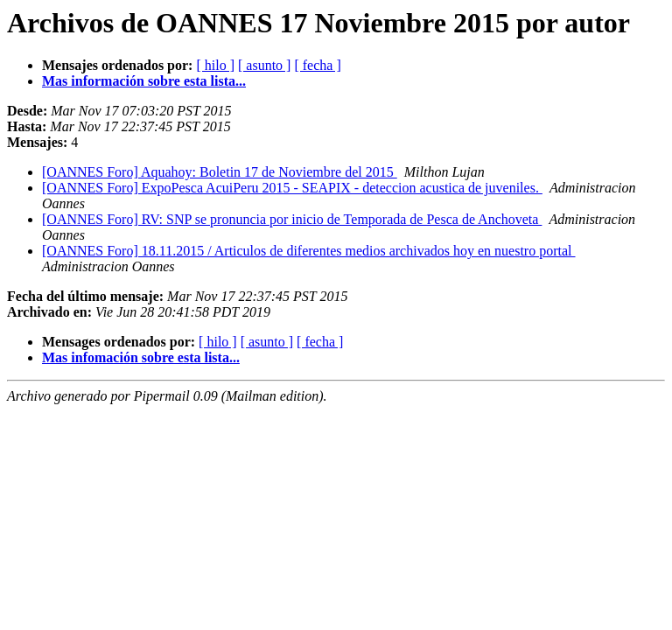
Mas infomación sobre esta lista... (141, 357)
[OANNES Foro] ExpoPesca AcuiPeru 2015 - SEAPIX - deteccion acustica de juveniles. (292, 188)
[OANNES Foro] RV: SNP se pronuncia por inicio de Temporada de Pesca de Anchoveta (292, 219)
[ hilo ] (215, 65)
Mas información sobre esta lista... (144, 81)
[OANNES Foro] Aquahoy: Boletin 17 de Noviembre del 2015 (220, 172)
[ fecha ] (317, 65)
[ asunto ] (264, 65)
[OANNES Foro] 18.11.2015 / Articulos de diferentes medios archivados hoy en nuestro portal (309, 251)
